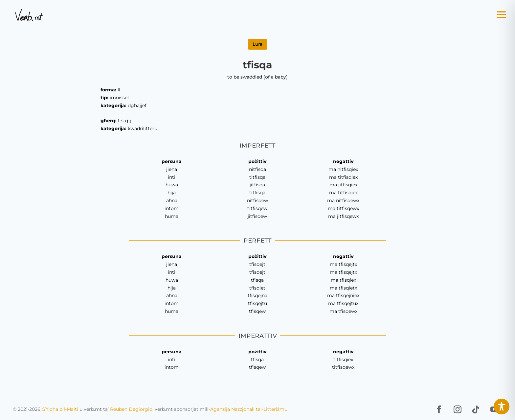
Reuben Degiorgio (131, 409)
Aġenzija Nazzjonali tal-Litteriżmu (249, 409)
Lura (257, 44)
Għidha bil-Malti (60, 409)
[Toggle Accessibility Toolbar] (502, 407)
